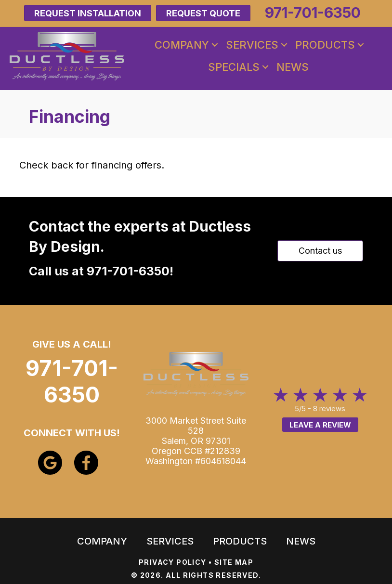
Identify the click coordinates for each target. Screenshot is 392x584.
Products (325, 45)
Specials (234, 67)
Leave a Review (320, 425)
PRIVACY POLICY (173, 562)
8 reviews (329, 409)
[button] (215, 45)
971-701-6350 (128, 271)
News (293, 67)
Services (252, 45)
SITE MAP (234, 562)
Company (182, 45)
